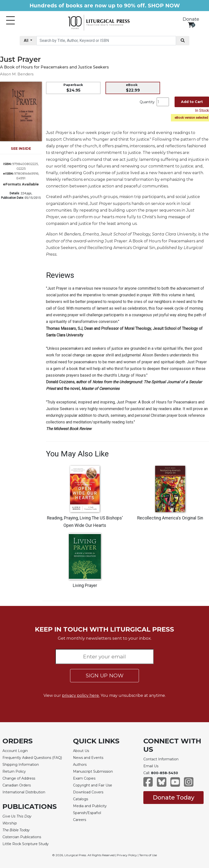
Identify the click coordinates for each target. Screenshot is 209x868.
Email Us (151, 766)
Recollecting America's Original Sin (170, 518)
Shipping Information (21, 765)
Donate (191, 19)
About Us (81, 751)
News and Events (88, 758)
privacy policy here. (81, 695)
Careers (80, 820)
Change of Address (19, 778)
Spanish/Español (87, 813)
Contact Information (161, 759)
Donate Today (173, 797)
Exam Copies (84, 778)
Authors (80, 765)
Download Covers (88, 792)
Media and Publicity (90, 806)
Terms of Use (148, 855)
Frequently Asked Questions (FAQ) (32, 758)
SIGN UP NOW (105, 676)
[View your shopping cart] (191, 25)
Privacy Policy (127, 855)
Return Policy (14, 771)
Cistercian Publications (22, 837)
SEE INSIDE (21, 149)
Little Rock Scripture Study (26, 844)
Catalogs (81, 799)
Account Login (15, 751)
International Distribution (24, 792)
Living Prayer (85, 585)
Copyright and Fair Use (93, 785)
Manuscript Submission (93, 771)
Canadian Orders (17, 785)
